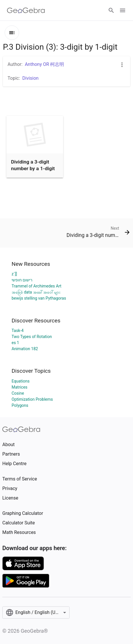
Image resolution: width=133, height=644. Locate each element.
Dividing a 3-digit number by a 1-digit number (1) (33, 168)
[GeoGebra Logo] (26, 10)
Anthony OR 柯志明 (45, 64)
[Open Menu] (123, 10)
